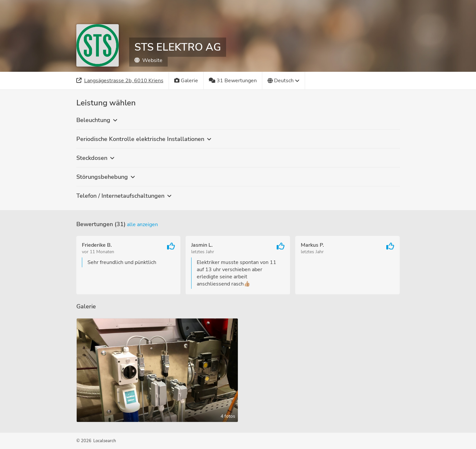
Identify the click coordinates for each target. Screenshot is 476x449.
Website (148, 60)
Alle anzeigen (142, 225)
